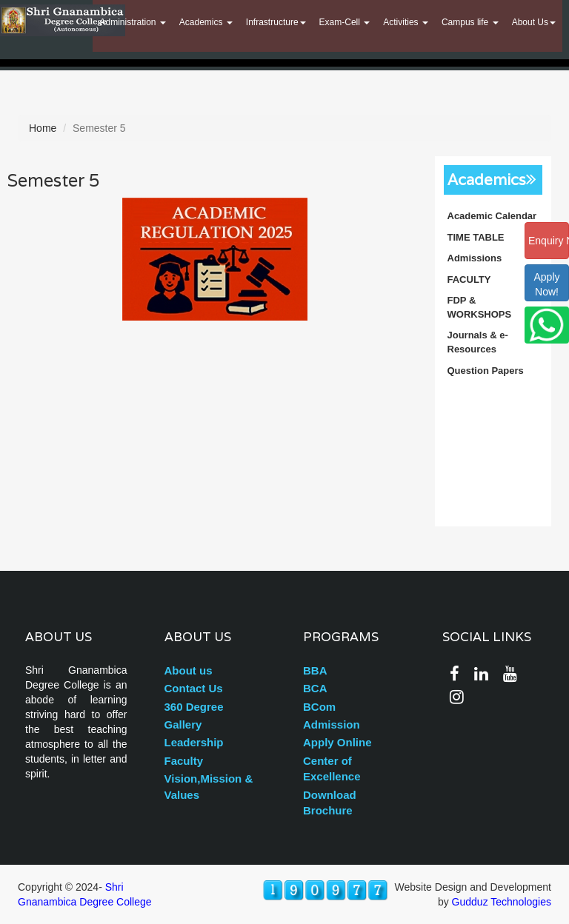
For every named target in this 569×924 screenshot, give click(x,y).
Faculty (184, 761)
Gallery (183, 724)
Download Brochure (330, 803)
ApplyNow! (546, 284)
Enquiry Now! (549, 241)
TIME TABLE (476, 237)
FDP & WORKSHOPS (480, 307)
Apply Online (337, 742)
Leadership (194, 742)
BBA (315, 670)
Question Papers (486, 371)
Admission (332, 724)
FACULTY (469, 279)
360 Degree (194, 707)
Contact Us (194, 688)
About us (189, 670)
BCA (315, 688)
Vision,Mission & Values (209, 786)
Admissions (475, 258)
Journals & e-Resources (478, 342)
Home (43, 128)
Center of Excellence (332, 769)
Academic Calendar (492, 216)
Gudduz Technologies (502, 902)
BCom (319, 707)
